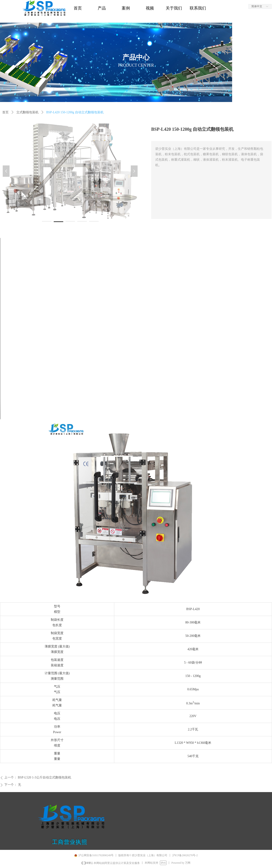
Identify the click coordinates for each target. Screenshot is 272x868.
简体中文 (257, 6)
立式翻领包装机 (27, 112)
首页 (5, 112)
